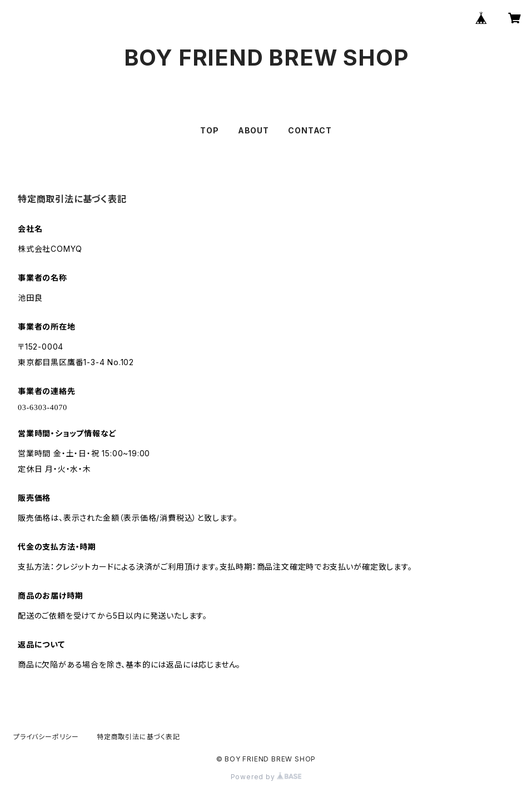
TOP (209, 130)
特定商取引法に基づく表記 (138, 737)
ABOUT (253, 130)
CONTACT (310, 130)
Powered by (266, 777)
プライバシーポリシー (46, 737)
